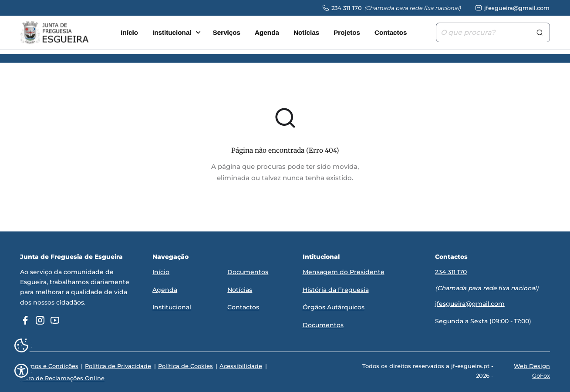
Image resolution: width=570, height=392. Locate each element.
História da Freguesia (336, 290)
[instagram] (40, 322)
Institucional (172, 33)
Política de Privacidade (118, 367)
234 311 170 (451, 273)
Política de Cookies (184, 367)
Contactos (391, 33)
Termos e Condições (49, 367)
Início (129, 33)
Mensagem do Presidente (344, 273)
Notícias (306, 33)
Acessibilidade (239, 367)
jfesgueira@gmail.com (470, 304)
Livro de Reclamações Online (62, 379)
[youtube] (55, 322)
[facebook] (25, 322)
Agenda (267, 33)
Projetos (347, 33)
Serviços (227, 33)
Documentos (248, 273)
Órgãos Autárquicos (334, 308)
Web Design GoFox (532, 372)
